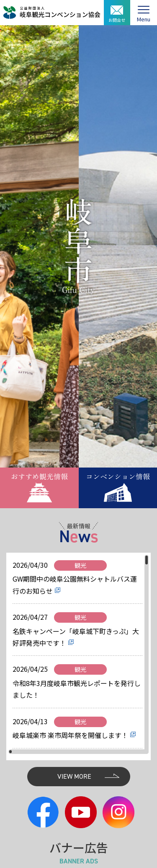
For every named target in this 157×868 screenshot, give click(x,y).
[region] (78, 654)
